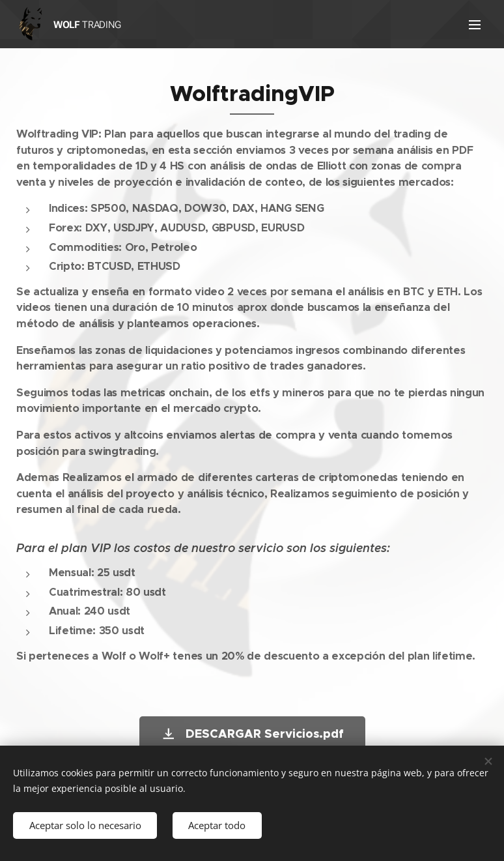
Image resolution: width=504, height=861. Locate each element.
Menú (475, 25)
